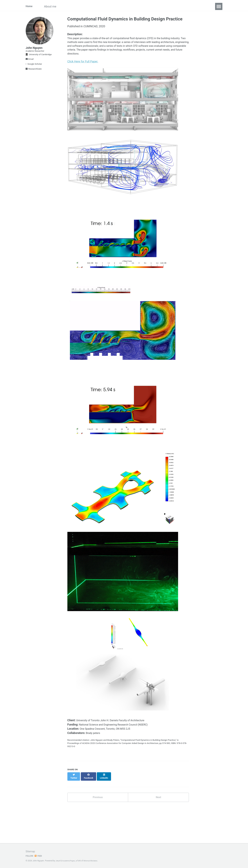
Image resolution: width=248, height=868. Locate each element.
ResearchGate (34, 74)
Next (158, 804)
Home (29, 6)
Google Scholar (34, 69)
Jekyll (58, 861)
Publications (73, 6)
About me (54, 6)
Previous (98, 804)
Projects (92, 6)
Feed (39, 856)
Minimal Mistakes (93, 861)
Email (30, 64)
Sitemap (31, 851)
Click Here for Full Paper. (83, 64)
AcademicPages (70, 861)
